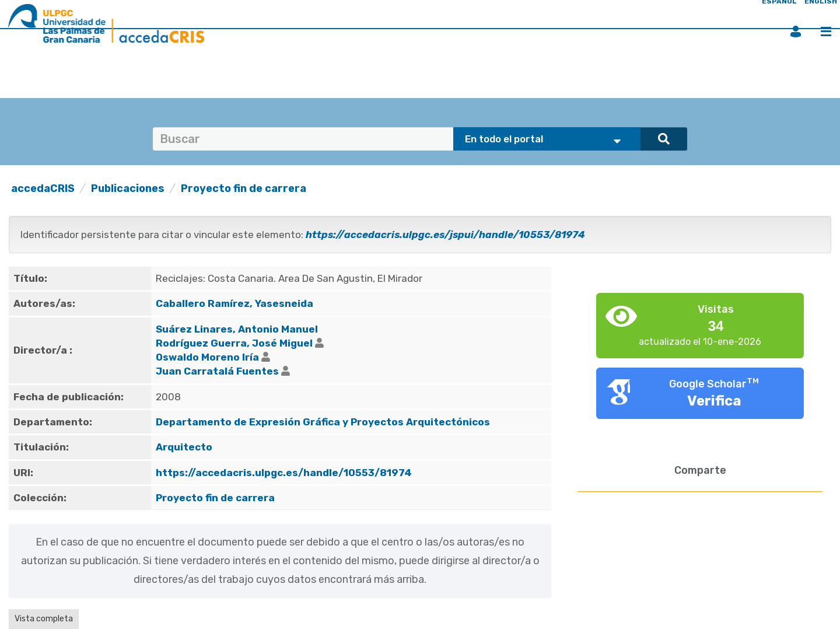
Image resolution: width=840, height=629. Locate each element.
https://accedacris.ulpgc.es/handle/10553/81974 (284, 473)
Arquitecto (184, 447)
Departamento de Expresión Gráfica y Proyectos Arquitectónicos (323, 422)
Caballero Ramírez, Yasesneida (235, 303)
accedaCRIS (43, 188)
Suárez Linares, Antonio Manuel (237, 329)
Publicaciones (128, 188)
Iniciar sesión (796, 32)
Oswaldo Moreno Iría (207, 357)
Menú (826, 32)
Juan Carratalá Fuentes (217, 371)
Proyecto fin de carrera (244, 188)
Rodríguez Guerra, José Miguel (234, 343)
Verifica (714, 401)
